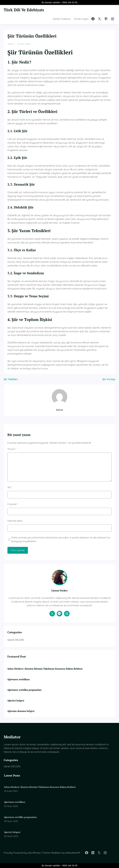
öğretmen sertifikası (19, 679)
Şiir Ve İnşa (109, 379)
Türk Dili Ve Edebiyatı (26, 10)
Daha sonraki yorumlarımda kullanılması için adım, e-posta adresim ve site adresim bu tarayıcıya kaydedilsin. (61, 539)
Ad (10, 487)
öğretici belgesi (16, 700)
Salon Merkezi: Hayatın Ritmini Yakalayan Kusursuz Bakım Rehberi (45, 669)
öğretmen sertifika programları (24, 690)
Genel (11, 640)
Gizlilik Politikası (62, 19)
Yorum (12, 449)
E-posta (13, 504)
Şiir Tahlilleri (11, 379)
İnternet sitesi (15, 521)
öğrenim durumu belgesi (21, 711)
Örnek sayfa (81, 19)
